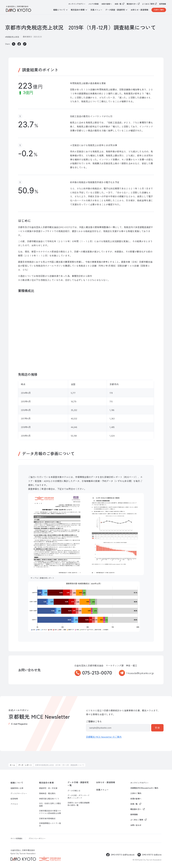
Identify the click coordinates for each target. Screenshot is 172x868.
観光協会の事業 (46, 783)
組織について (17, 783)
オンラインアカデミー (77, 4)
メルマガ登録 (93, 4)
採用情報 (163, 4)
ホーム (12, 765)
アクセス (14, 804)
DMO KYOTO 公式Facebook (123, 855)
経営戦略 (14, 799)
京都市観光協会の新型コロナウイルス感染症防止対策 (50, 812)
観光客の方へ (132, 4)
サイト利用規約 (16, 838)
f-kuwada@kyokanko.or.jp (140, 673)
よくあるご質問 (148, 4)
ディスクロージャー (19, 793)
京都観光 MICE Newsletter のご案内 (104, 737)
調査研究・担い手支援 (48, 788)
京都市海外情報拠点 (47, 819)
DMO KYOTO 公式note (152, 855)
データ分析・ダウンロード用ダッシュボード (79, 797)
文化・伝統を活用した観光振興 (50, 805)
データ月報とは (74, 791)
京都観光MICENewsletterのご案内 (144, 788)
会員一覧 (118, 4)
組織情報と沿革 (17, 788)
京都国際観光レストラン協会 (50, 824)
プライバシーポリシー (37, 838)
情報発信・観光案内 (47, 793)
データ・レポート (25, 765)
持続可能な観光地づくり (49, 799)
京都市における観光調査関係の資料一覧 (79, 804)
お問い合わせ (136, 825)
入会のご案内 (159, 10)
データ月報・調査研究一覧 (78, 784)
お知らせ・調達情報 (139, 10)
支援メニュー (96, 10)
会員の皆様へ (107, 4)
